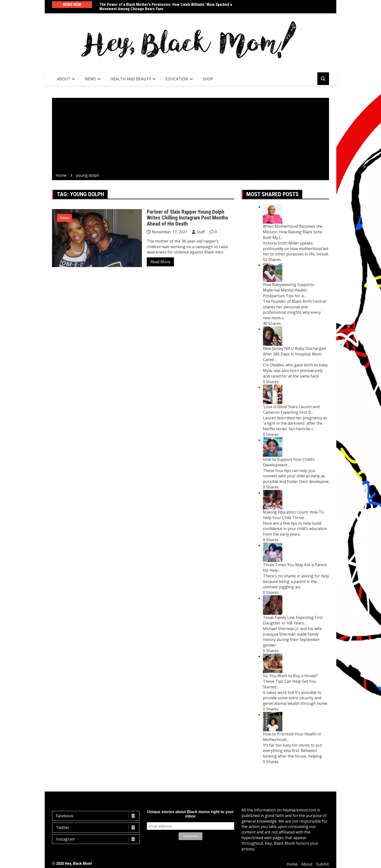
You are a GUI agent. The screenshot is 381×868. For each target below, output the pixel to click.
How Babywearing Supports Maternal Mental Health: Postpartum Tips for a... (289, 290)
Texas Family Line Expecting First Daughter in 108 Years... (293, 620)
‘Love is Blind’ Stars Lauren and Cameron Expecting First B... (291, 409)
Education (177, 79)
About (64, 79)
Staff (201, 232)
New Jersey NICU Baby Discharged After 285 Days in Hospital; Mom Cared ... (294, 354)
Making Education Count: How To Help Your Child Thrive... (293, 515)
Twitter (97, 828)
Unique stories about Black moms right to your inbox (191, 814)
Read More (160, 262)
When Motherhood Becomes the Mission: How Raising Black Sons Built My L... (293, 232)
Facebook (97, 816)
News (90, 79)
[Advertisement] (190, 136)
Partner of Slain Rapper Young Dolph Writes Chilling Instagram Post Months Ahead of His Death (187, 218)
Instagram (97, 839)
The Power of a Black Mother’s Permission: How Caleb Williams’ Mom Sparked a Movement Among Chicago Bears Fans (166, 7)
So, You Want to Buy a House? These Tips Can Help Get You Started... (290, 681)
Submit (323, 864)
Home (292, 864)
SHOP (208, 79)
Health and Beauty (131, 79)
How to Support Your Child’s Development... (289, 462)
